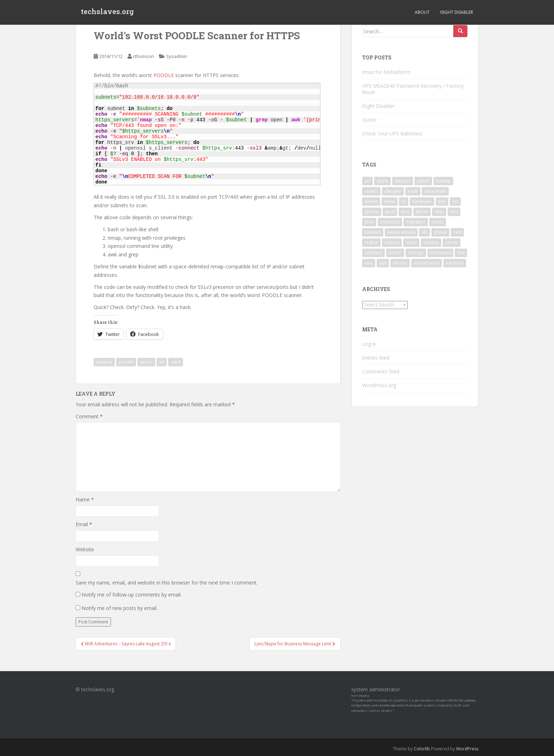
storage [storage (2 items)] (416, 253)
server (146, 362)
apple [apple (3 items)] (382, 181)
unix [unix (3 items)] (369, 263)
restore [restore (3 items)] (392, 242)
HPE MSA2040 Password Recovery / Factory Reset (413, 89)
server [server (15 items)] (452, 242)
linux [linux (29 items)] (369, 222)
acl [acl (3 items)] (367, 181)
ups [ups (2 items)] (383, 263)
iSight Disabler (457, 12)
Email (84, 524)
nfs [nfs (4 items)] (425, 232)
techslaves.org (107, 12)
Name (85, 499)
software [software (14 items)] (373, 253)
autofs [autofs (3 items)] (423, 181)
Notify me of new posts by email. (120, 608)
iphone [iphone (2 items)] (372, 212)
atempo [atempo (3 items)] (403, 181)
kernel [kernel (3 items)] (422, 212)
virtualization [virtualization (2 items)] (427, 263)
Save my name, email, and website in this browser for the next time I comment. (167, 583)
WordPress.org (379, 385)
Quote (369, 120)
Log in (369, 344)
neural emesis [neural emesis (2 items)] (401, 232)
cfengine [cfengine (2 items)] (393, 191)
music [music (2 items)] (438, 222)
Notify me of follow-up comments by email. (132, 595)
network (104, 362)
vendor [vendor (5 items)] (400, 263)
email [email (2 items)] (390, 201)
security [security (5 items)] (431, 242)
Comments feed (381, 371)
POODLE (164, 75)
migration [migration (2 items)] (416, 222)
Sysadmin (177, 56)
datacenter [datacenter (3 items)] (435, 191)
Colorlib (422, 749)
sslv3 (176, 362)
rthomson (144, 56)
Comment (89, 416)
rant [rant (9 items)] (457, 232)
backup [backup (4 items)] (443, 181)
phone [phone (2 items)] (440, 232)
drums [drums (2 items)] (371, 201)
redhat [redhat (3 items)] (371, 242)
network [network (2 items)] (373, 232)
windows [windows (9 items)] (455, 263)
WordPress (467, 749)
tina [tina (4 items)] (461, 253)
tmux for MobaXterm (386, 72)
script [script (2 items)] (411, 242)
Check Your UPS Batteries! (392, 133)
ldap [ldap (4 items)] (439, 212)
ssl (162, 362)
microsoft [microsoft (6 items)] (390, 222)
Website (85, 549)
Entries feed (376, 358)
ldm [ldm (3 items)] (454, 212)
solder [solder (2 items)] (395, 253)
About (422, 12)
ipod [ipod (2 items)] (390, 212)
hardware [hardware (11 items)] (422, 201)
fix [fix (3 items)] (404, 201)
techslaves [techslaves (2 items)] (440, 253)
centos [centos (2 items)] (371, 191)
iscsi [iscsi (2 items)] (405, 212)
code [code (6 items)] (413, 191)
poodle (126, 362)
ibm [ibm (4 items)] (442, 201)
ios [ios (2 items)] (455, 201)
